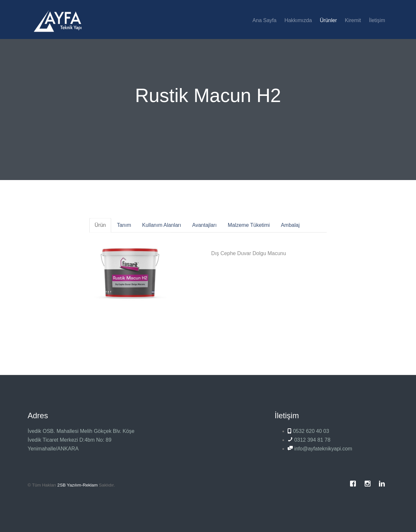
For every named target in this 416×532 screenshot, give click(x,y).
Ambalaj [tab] (290, 228)
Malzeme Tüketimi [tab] (249, 228)
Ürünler (328, 20)
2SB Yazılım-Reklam (77, 485)
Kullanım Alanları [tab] (162, 228)
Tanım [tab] (124, 228)
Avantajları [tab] (204, 228)
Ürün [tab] (100, 228)
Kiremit (353, 20)
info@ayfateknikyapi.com (320, 449)
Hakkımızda (298, 20)
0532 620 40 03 (308, 431)
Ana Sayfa (265, 20)
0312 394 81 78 (309, 440)
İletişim (377, 20)
